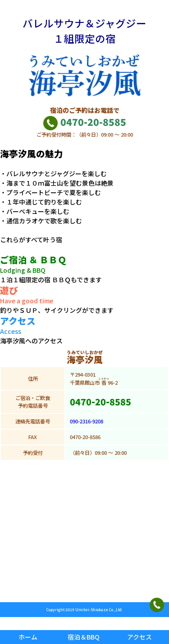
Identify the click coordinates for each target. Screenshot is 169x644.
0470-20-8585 (84, 122)
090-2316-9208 (87, 421)
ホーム (28, 637)
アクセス (139, 637)
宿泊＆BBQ (84, 637)
